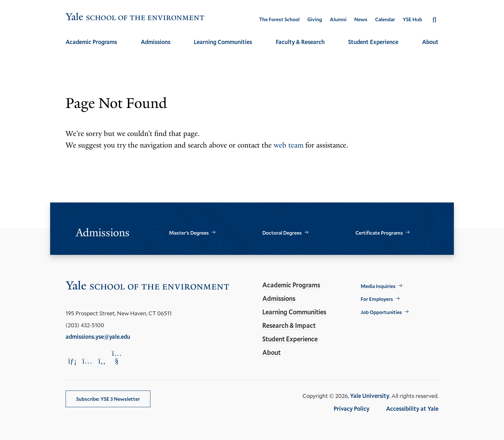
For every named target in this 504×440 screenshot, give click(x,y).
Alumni (338, 19)
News (361, 19)
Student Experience (373, 42)
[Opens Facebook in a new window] (102, 361)
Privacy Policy (351, 409)
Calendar (385, 19)
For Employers (377, 299)
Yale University (370, 396)
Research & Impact (289, 325)
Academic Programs (91, 42)
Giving (315, 19)
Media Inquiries (378, 286)
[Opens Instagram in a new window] (87, 361)
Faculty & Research (300, 42)
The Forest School (279, 19)
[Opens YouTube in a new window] (117, 357)
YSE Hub (412, 19)
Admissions (156, 42)
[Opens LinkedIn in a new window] (72, 361)
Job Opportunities (381, 312)
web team (288, 145)
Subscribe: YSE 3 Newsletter (108, 399)
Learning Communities (223, 42)
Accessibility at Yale (412, 409)
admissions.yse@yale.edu (98, 337)
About (430, 42)
